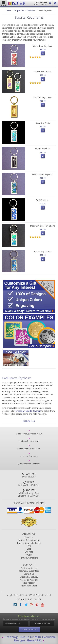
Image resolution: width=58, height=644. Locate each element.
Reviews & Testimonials (29, 540)
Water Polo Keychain (43, 46)
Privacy (29, 555)
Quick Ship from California (29, 463)
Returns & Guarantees (29, 571)
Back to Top (29, 421)
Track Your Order (29, 586)
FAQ (29, 546)
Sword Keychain (43, 149)
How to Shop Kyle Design (29, 543)
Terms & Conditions (29, 558)
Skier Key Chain (43, 123)
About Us (29, 537)
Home (8, 11)
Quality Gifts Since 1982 (29, 440)
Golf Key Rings (43, 200)
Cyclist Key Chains (43, 251)
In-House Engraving (29, 455)
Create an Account (29, 580)
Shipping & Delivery (29, 577)
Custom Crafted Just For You (29, 448)
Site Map (29, 552)
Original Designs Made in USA (29, 433)
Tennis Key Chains (43, 72)
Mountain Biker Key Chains (43, 226)
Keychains (31, 11)
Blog (29, 549)
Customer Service (29, 568)
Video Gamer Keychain (43, 174)
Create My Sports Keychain (28, 411)
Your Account (29, 583)
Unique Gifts (19, 11)
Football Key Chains (43, 97)
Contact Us (29, 574)
